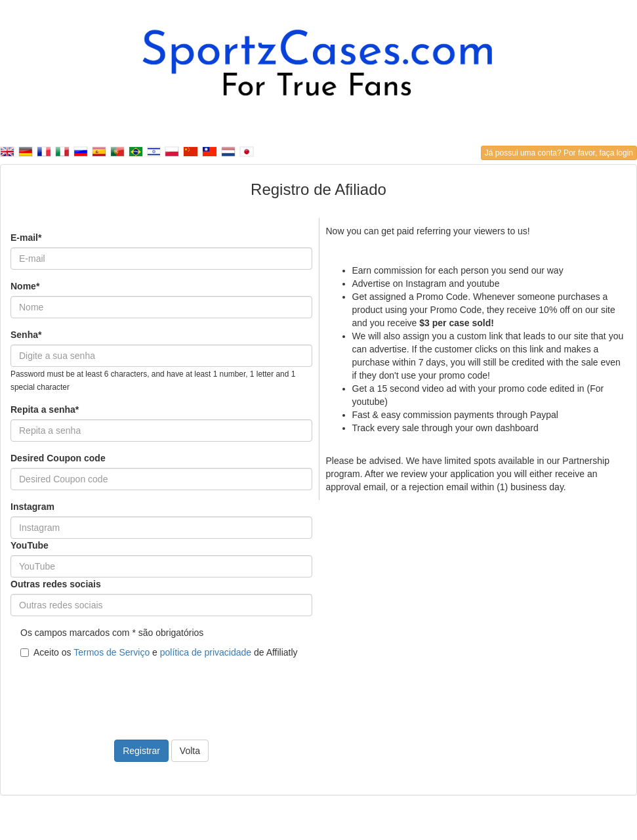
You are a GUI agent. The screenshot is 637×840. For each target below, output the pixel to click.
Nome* (25, 286)
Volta (190, 751)
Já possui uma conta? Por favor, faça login (559, 153)
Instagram (32, 507)
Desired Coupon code (58, 458)
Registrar (141, 751)
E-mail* (26, 238)
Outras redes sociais (56, 584)
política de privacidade (206, 652)
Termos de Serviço (112, 652)
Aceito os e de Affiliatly (159, 652)
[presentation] (110, 691)
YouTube (30, 545)
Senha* (26, 335)
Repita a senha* (45, 409)
